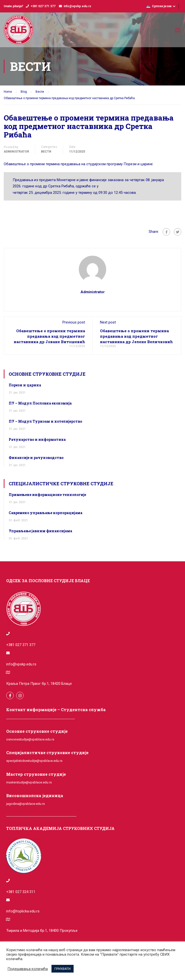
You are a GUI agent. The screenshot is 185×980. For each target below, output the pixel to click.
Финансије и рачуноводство (36, 458)
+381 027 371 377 (43, 6)
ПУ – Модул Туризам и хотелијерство (45, 421)
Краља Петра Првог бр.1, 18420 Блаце (39, 684)
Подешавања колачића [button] (28, 969)
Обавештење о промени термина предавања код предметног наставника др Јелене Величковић (136, 336)
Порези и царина (25, 385)
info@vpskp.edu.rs (77, 6)
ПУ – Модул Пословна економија (40, 403)
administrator (16, 152)
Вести (46, 152)
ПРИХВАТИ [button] (63, 969)
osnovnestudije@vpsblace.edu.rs (30, 739)
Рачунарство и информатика (37, 439)
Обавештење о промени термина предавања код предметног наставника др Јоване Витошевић (49, 336)
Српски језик (159, 6)
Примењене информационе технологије (47, 495)
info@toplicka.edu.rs (23, 911)
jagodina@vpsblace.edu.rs (25, 804)
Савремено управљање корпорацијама (46, 513)
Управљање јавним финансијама (40, 531)
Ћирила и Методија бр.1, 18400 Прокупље (42, 931)
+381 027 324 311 (21, 892)
